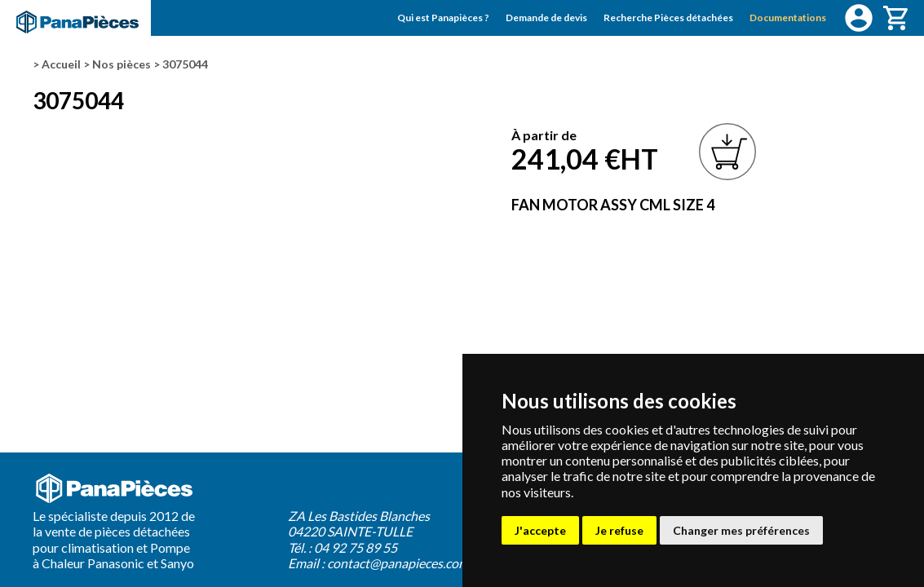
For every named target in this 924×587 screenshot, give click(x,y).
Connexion (859, 18)
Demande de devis (546, 18)
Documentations (788, 18)
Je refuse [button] (619, 530)
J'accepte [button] (540, 530)
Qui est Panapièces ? (443, 18)
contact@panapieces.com (398, 563)
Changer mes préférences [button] (741, 530)
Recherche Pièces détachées (668, 18)
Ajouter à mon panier (727, 152)
